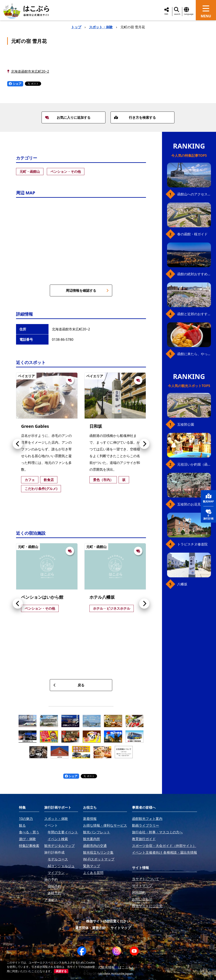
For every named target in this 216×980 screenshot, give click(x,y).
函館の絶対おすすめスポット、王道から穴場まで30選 (194, 274)
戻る (69, 685)
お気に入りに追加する (68, 117)
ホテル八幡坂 (102, 597)
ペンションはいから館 (42, 597)
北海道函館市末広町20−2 (30, 71)
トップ (76, 27)
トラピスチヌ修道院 (192, 544)
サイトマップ (121, 928)
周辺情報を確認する (87, 290)
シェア (15, 84)
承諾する (61, 971)
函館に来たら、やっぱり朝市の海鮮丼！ (194, 354)
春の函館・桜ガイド (192, 234)
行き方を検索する (135, 117)
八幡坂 (182, 584)
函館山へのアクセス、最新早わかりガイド (194, 194)
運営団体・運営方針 (90, 928)
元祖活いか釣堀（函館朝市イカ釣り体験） (194, 464)
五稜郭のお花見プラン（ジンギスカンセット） (194, 504)
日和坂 (96, 426)
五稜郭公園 (186, 424)
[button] (18, 444)
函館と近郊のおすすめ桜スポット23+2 (194, 314)
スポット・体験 (101, 27)
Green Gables (35, 426)
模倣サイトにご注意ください (108, 921)
